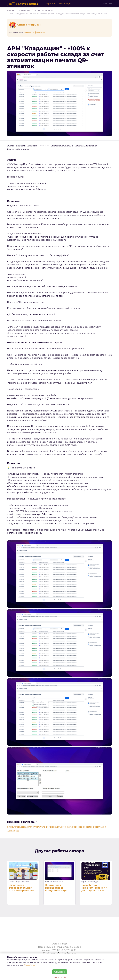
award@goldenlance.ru (63, 953)
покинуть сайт (59, 977)
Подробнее (30, 965)
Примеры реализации (86, 145)
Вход (105, 4)
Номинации (65, 4)
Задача (11, 145)
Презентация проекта (62, 145)
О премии (50, 4)
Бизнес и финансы (43, 10)
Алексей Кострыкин (26, 25)
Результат (32, 145)
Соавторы (44, 145)
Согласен (60, 972)
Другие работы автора (18, 149)
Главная (11, 10)
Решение (21, 145)
